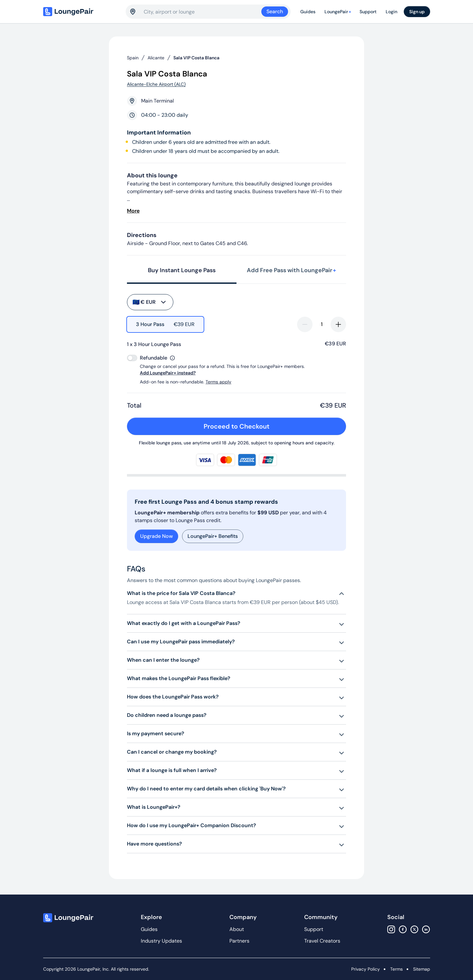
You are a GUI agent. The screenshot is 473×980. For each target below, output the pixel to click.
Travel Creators (322, 941)
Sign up (417, 12)
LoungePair (339, 12)
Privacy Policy (366, 969)
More (133, 211)
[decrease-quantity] (305, 324)
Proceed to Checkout (271, 426)
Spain (133, 58)
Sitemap (422, 969)
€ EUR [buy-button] (150, 302)
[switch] (132, 358)
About (237, 929)
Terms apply (218, 382)
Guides (308, 12)
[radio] (165, 324)
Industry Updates (161, 941)
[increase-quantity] (338, 324)
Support (368, 12)
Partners (239, 941)
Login (391, 12)
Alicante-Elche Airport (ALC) (156, 84)
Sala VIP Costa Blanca (196, 58)
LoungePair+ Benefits (213, 536)
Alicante (156, 58)
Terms (396, 969)
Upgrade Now (156, 536)
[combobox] (203, 12)
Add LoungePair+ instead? (168, 373)
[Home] (82, 12)
